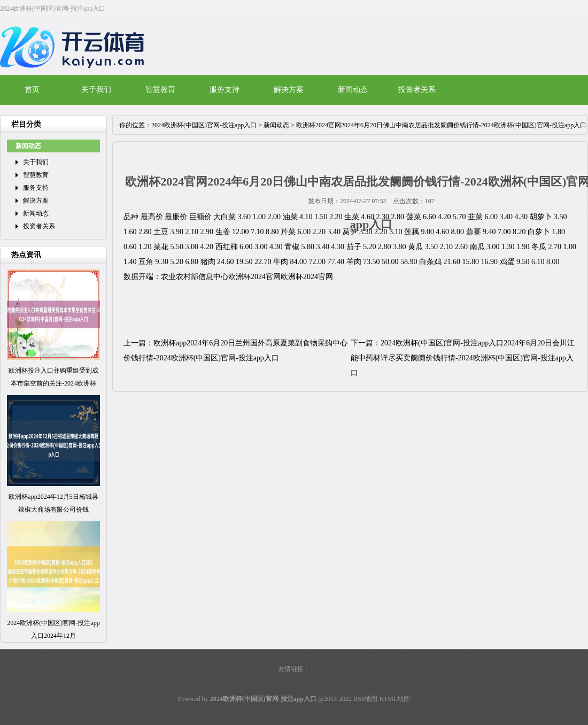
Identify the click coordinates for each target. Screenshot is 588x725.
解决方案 (289, 90)
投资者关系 (417, 90)
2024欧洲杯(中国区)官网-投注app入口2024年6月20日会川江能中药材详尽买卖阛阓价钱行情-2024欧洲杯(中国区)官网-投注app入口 (463, 358)
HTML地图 (394, 699)
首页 (32, 90)
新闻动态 (353, 90)
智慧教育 (160, 90)
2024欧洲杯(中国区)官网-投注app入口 (204, 125)
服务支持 (225, 90)
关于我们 (96, 90)
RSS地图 (365, 699)
